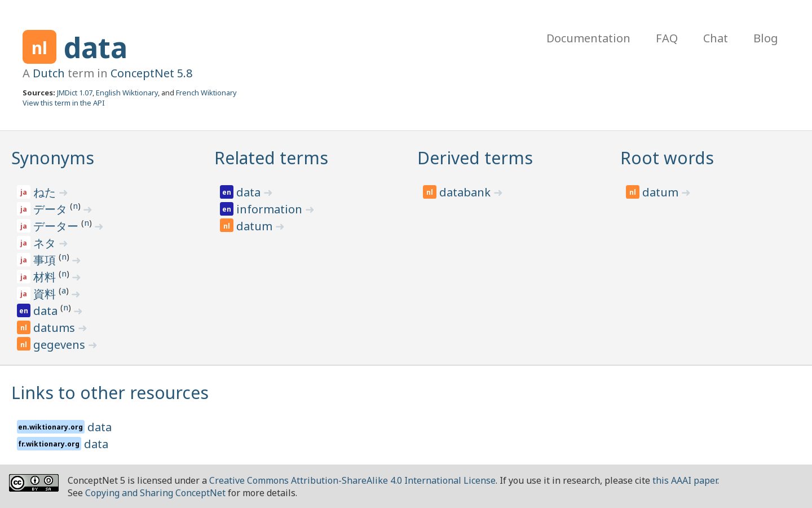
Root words (667, 158)
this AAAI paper (685, 480)
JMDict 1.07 (75, 93)
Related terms (271, 158)
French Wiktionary (206, 93)
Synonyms (53, 158)
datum (256, 226)
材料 (46, 277)
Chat (716, 38)
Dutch (49, 73)
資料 (46, 294)
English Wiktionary (127, 93)
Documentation (588, 38)
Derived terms (475, 158)
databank (466, 192)
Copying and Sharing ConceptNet (155, 493)
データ (52, 209)
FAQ (667, 38)
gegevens (61, 345)
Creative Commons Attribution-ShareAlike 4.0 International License (352, 480)
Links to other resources (110, 393)
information (271, 209)
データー (57, 226)
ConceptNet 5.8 (151, 73)
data (96, 47)
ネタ (46, 243)
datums (56, 328)
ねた (46, 192)
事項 (46, 260)
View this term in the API (64, 103)
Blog (766, 38)
